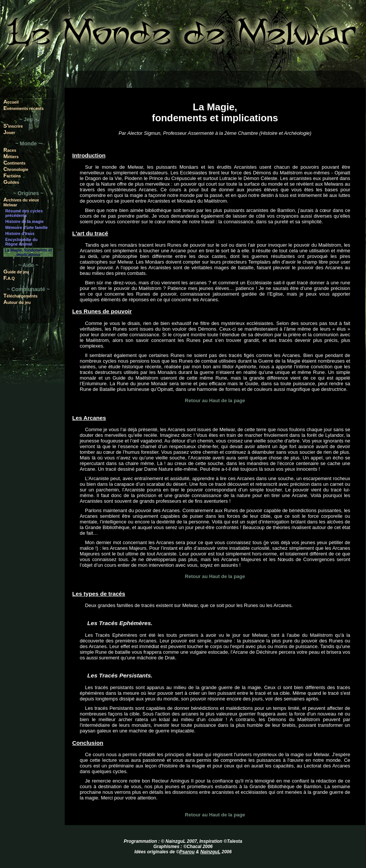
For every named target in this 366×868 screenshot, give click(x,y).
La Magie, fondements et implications (28, 252)
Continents (14, 163)
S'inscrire (13, 126)
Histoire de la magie (24, 221)
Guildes (11, 182)
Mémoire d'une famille (27, 227)
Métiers (11, 156)
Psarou (187, 852)
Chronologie (16, 169)
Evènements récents (24, 108)
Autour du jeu (17, 302)
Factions (12, 175)
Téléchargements (21, 296)
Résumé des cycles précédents (24, 213)
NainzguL (210, 852)
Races (10, 150)
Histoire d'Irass (20, 233)
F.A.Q (9, 278)
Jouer (9, 132)
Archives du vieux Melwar (21, 202)
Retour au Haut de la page (215, 400)
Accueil (11, 102)
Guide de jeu (16, 272)
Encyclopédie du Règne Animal (21, 242)
